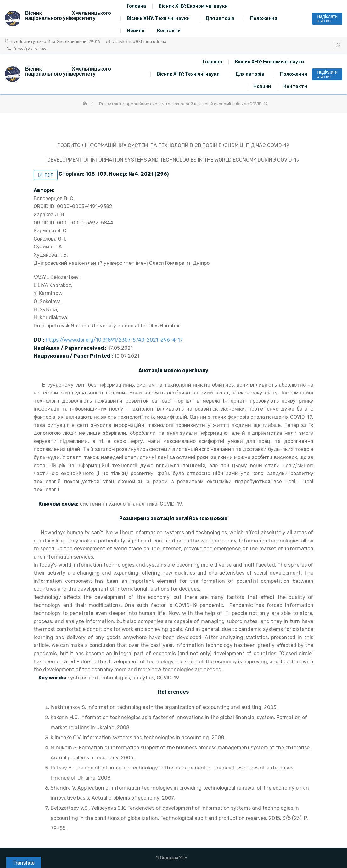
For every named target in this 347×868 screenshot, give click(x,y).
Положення (264, 18)
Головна (136, 6)
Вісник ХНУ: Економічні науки (193, 6)
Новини (136, 31)
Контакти (169, 31)
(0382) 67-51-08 (30, 49)
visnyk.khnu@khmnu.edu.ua (139, 41)
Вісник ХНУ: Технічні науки (158, 18)
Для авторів (220, 18)
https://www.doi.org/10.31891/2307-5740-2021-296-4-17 (114, 340)
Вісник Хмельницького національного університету (68, 16)
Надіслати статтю (327, 19)
